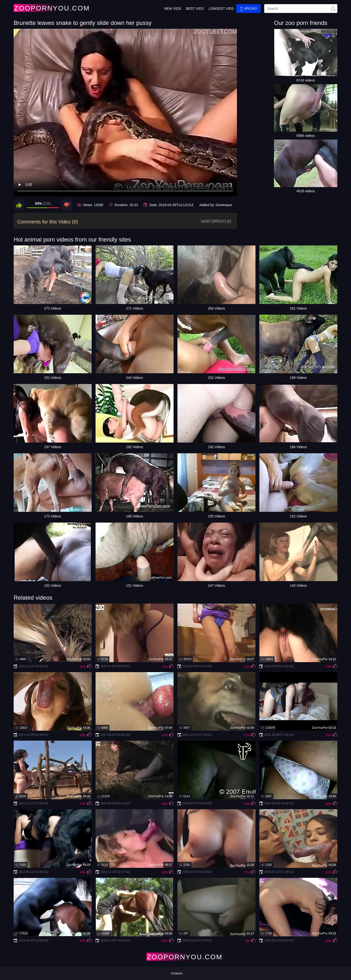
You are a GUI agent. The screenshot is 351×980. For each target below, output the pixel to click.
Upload (248, 9)
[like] (19, 205)
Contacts (177, 973)
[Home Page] (42, 8)
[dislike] (67, 205)
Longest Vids (221, 9)
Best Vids (195, 9)
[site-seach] (333, 9)
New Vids (173, 9)
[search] (301, 9)
